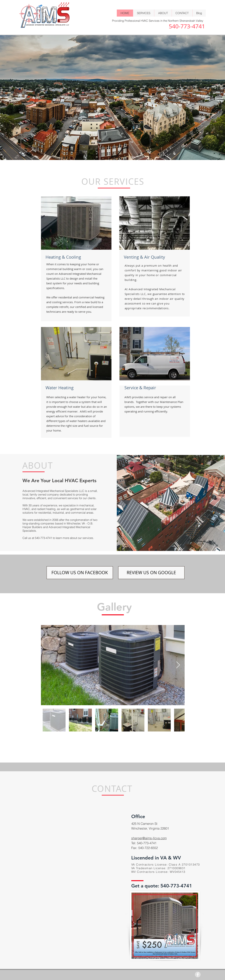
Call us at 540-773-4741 (38, 538)
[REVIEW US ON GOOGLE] (151, 573)
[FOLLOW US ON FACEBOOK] (80, 573)
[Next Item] (178, 665)
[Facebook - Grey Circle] (198, 974)
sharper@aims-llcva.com (149, 838)
